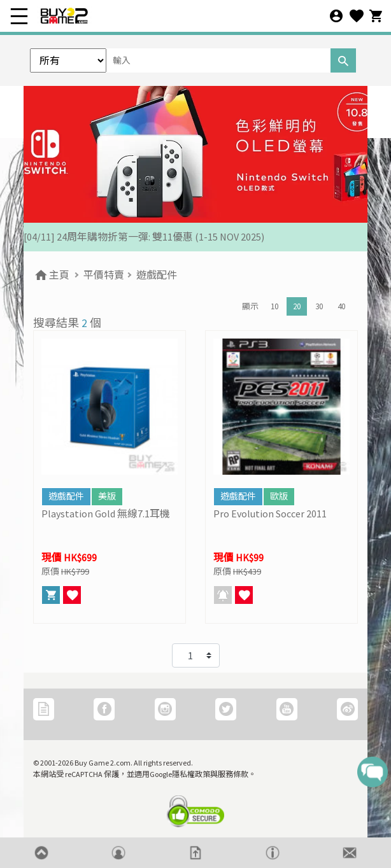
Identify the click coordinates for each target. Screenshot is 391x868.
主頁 (51, 275)
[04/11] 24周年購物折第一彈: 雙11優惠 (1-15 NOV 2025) (144, 237)
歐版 (279, 496)
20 (297, 306)
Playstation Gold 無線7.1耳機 (106, 514)
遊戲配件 (157, 275)
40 (341, 306)
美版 (107, 496)
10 (274, 306)
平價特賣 (104, 275)
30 (319, 306)
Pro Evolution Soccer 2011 (270, 514)
